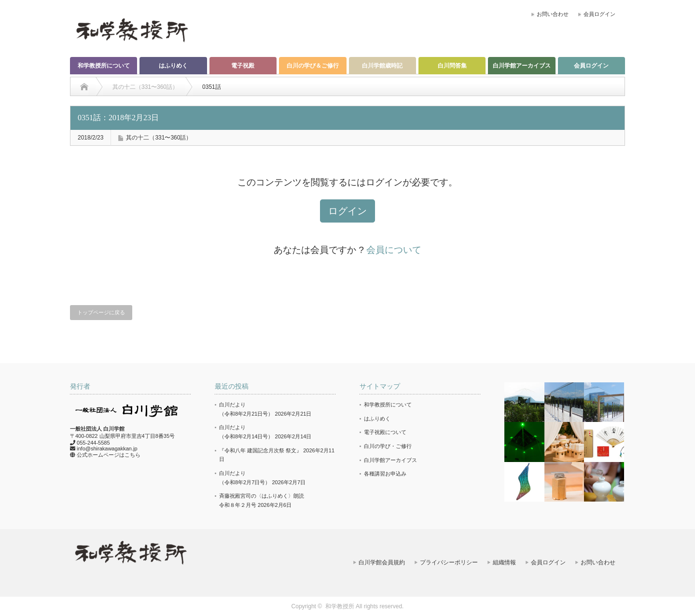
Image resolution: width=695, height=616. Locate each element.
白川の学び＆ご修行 (313, 66)
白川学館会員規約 (382, 562)
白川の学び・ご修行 (388, 446)
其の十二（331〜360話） (159, 138)
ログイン (347, 211)
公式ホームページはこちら (109, 455)
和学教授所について (104, 66)
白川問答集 (452, 66)
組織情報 (504, 562)
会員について (394, 250)
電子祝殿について (385, 432)
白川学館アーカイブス (522, 66)
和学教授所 (340, 606)
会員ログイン (599, 14)
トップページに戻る (101, 312)
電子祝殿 (243, 66)
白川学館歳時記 (382, 66)
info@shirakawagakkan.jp (107, 448)
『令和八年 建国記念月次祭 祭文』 (260, 450)
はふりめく (173, 66)
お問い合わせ (553, 14)
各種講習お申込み (385, 474)
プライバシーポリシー (449, 562)
